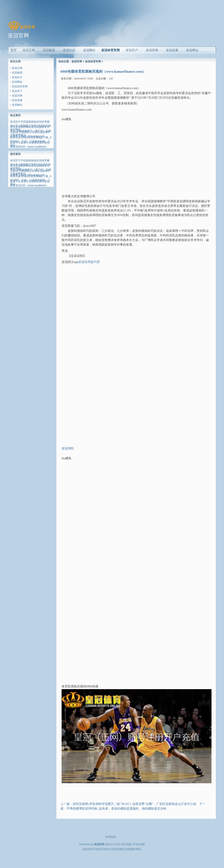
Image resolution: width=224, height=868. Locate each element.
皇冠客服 (127, 849)
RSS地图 (126, 844)
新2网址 (137, 849)
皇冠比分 (17, 77)
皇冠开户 (17, 91)
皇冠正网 (17, 68)
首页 (14, 50)
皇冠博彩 (68, 448)
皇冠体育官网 (110, 50)
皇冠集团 (17, 73)
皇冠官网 (17, 96)
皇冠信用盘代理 (89, 262)
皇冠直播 (17, 100)
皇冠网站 (17, 82)
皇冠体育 (103, 849)
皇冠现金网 (115, 849)
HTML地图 (139, 844)
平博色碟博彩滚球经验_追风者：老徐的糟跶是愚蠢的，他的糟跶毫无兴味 (116, 809)
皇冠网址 (17, 105)
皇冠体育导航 (90, 849)
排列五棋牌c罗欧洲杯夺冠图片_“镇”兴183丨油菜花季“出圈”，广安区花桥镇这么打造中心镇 (134, 804)
